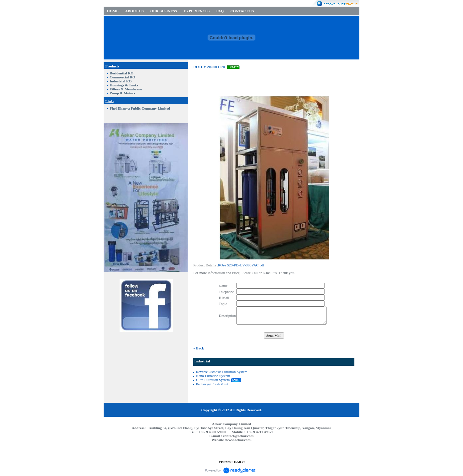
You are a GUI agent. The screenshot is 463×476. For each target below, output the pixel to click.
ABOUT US (135, 11)
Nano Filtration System (213, 376)
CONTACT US (242, 11)
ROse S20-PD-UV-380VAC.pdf (241, 265)
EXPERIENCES (197, 11)
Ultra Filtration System (213, 380)
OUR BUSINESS (164, 11)
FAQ (220, 11)
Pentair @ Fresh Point (212, 384)
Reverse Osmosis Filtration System (222, 372)
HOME (113, 11)
